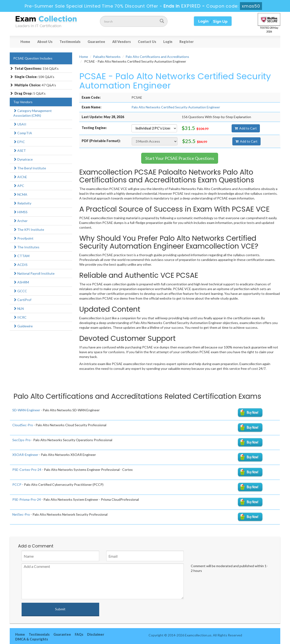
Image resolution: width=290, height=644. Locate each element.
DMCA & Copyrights (32, 639)
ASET (20, 151)
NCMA (20, 194)
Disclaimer (96, 634)
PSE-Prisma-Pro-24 (27, 499)
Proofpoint (23, 238)
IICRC (20, 317)
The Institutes (26, 247)
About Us (45, 42)
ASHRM (21, 282)
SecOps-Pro (21, 440)
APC (19, 186)
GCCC (20, 291)
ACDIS (20, 265)
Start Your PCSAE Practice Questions (180, 158)
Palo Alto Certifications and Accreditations (157, 57)
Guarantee (96, 42)
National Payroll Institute (34, 273)
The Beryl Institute (30, 168)
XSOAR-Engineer (25, 455)
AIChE (20, 177)
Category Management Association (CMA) (33, 113)
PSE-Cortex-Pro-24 (27, 470)
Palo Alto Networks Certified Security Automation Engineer (176, 107)
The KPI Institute (29, 229)
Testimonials (70, 42)
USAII (20, 124)
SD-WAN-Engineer (26, 410)
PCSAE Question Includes (33, 58)
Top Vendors (23, 102)
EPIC (19, 142)
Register (187, 42)
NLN (19, 308)
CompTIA (23, 133)
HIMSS (20, 212)
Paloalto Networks (107, 57)
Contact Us (147, 42)
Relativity (22, 203)
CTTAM (21, 256)
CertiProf (22, 300)
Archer (20, 221)
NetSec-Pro (21, 514)
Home (25, 42)
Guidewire (23, 326)
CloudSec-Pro (23, 425)
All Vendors (122, 42)
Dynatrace (23, 159)
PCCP (17, 484)
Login (168, 42)
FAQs (79, 634)
